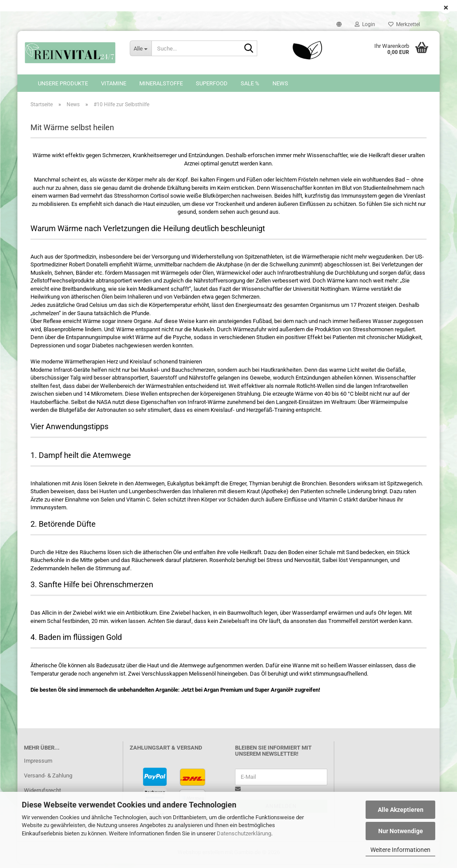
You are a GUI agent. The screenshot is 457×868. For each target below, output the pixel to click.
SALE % (250, 83)
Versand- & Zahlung (48, 780)
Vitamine (114, 83)
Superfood (212, 83)
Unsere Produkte (63, 83)
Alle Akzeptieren (401, 810)
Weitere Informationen (400, 850)
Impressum (38, 765)
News (280, 83)
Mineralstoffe (161, 83)
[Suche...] (141, 48)
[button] (339, 24)
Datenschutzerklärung (244, 833)
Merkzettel (404, 24)
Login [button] (365, 24)
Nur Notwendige (401, 831)
